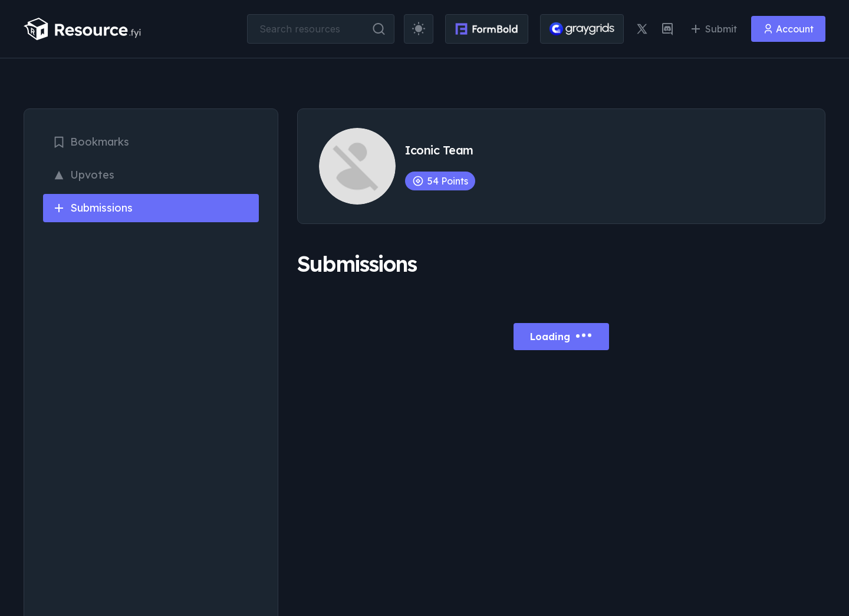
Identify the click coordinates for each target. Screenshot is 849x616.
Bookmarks (91, 142)
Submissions (93, 208)
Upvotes (83, 175)
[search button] (379, 29)
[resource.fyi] (83, 29)
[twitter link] (642, 29)
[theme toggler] (419, 29)
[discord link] (667, 29)
